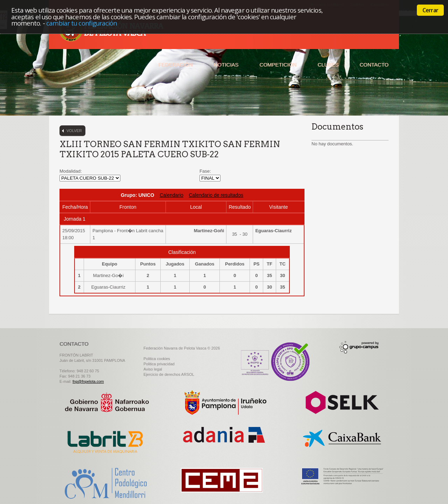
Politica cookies (157, 359)
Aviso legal (153, 369)
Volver (74, 131)
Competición (278, 65)
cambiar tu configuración (82, 23)
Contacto (374, 65)
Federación (175, 65)
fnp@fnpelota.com (88, 381)
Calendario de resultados (216, 195)
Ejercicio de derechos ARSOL (169, 374)
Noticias (226, 65)
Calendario (171, 195)
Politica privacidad (159, 364)
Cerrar (430, 10)
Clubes (328, 65)
